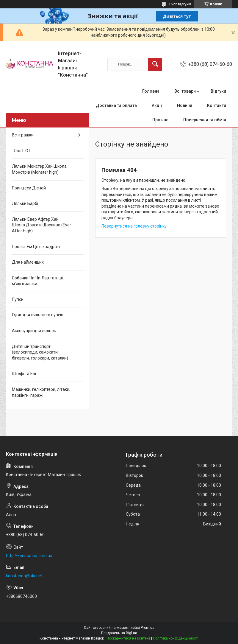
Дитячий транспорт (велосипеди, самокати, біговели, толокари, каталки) (40, 352)
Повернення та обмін (205, 120)
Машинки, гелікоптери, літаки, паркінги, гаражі (41, 392)
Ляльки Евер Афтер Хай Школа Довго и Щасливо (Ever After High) (42, 225)
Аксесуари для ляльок (34, 331)
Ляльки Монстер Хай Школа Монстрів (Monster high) (39, 169)
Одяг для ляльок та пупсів (38, 315)
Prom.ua (148, 628)
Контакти (217, 105)
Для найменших (28, 262)
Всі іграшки (23, 135)
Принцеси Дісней (29, 188)
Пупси (18, 299)
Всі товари (185, 91)
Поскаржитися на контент (128, 638)
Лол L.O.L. (22, 151)
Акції (157, 105)
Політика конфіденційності (176, 638)
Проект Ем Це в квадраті (36, 247)
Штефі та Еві (24, 374)
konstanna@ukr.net (24, 576)
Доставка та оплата (116, 105)
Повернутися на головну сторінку (134, 226)
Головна (151, 91)
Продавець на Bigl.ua (119, 633)
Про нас (160, 120)
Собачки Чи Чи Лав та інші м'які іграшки (37, 281)
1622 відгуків (180, 4)
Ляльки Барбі (25, 203)
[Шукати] (155, 64)
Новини (185, 105)
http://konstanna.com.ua (29, 556)
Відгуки (218, 91)
